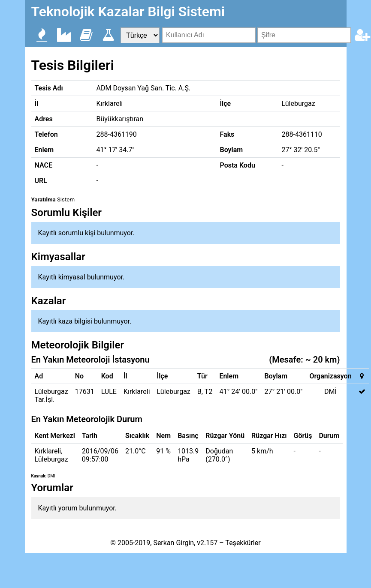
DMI (51, 476)
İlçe (163, 376)
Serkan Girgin (173, 543)
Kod (107, 376)
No (79, 376)
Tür (202, 376)
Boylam (276, 376)
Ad (39, 376)
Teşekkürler (243, 543)
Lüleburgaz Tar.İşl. (51, 396)
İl (125, 376)
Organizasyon (330, 376)
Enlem (229, 376)
